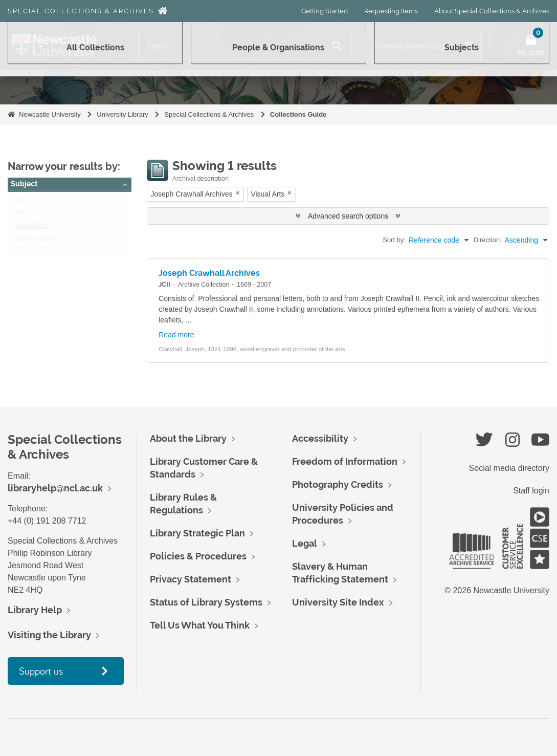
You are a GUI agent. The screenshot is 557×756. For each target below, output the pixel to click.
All (19, 202)
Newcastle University (50, 114)
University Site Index (338, 602)
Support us (41, 671)
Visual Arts (32, 228)
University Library (122, 114)
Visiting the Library (49, 635)
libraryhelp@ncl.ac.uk (55, 488)
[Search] (231, 46)
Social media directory (509, 468)
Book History (35, 241)
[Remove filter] (238, 193)
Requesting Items (391, 11)
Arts (21, 215)
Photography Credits (338, 484)
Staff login (531, 491)
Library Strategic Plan (197, 533)
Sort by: (394, 240)
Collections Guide (298, 114)
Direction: (488, 240)
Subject (24, 184)
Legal (305, 543)
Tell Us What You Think (200, 625)
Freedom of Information (345, 461)
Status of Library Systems (206, 602)
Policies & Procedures (198, 556)
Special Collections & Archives (81, 11)
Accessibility (320, 438)
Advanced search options (348, 216)
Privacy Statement (191, 579)
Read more (176, 335)
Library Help (35, 610)
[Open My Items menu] (531, 46)
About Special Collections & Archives (492, 11)
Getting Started (325, 11)
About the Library (188, 438)
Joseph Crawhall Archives (209, 273)
